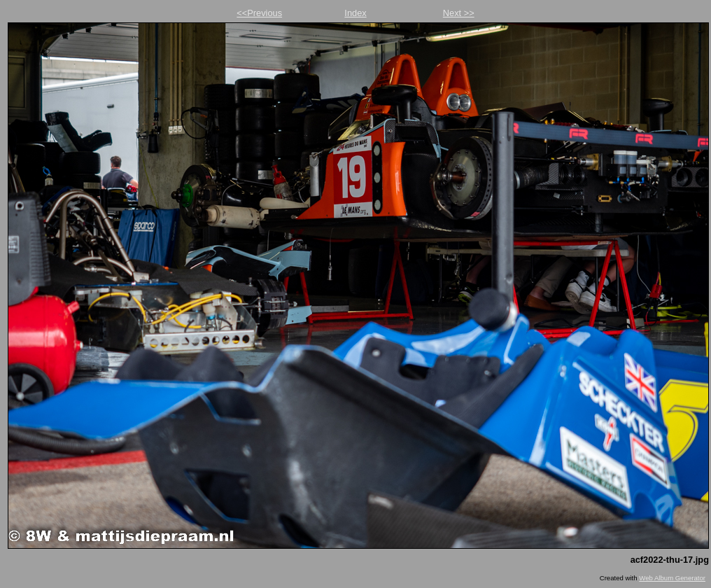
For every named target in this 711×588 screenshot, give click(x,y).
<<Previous (259, 13)
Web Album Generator (672, 578)
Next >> (459, 13)
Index (355, 13)
